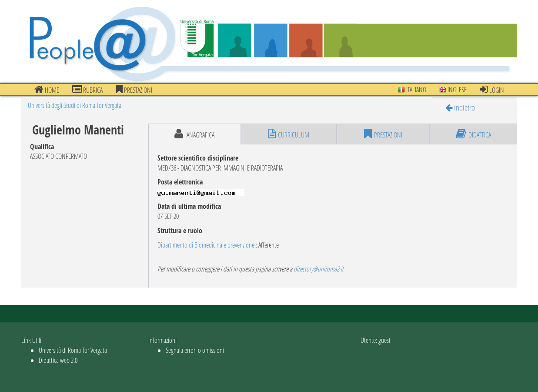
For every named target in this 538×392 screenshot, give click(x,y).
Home (47, 90)
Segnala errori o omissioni (195, 350)
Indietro (460, 107)
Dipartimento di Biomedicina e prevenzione (206, 245)
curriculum (289, 134)
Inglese (453, 89)
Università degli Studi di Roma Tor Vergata (75, 105)
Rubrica (87, 90)
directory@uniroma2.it (319, 269)
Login (492, 90)
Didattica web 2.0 (58, 360)
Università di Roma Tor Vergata (73, 350)
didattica (473, 134)
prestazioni (134, 90)
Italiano (412, 89)
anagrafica (194, 134)
